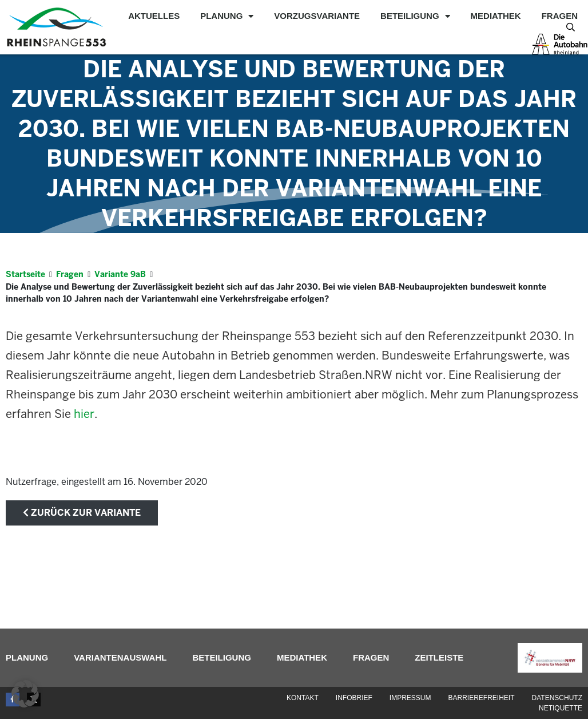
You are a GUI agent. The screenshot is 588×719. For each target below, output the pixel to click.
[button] (25, 694)
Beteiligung (415, 16)
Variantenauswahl (120, 657)
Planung (227, 16)
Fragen (560, 16)
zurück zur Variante (82, 513)
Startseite (25, 274)
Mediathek (496, 16)
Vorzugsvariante (317, 16)
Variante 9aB (120, 274)
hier (84, 414)
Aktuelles (154, 16)
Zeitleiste (439, 657)
